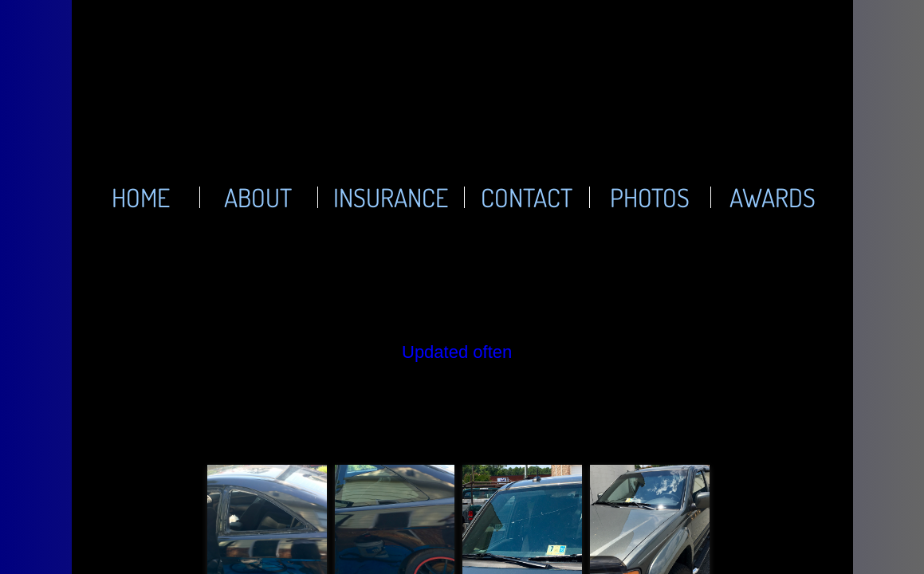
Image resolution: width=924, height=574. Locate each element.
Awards (773, 197)
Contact (527, 197)
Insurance (391, 197)
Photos (650, 197)
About (258, 197)
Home (141, 197)
